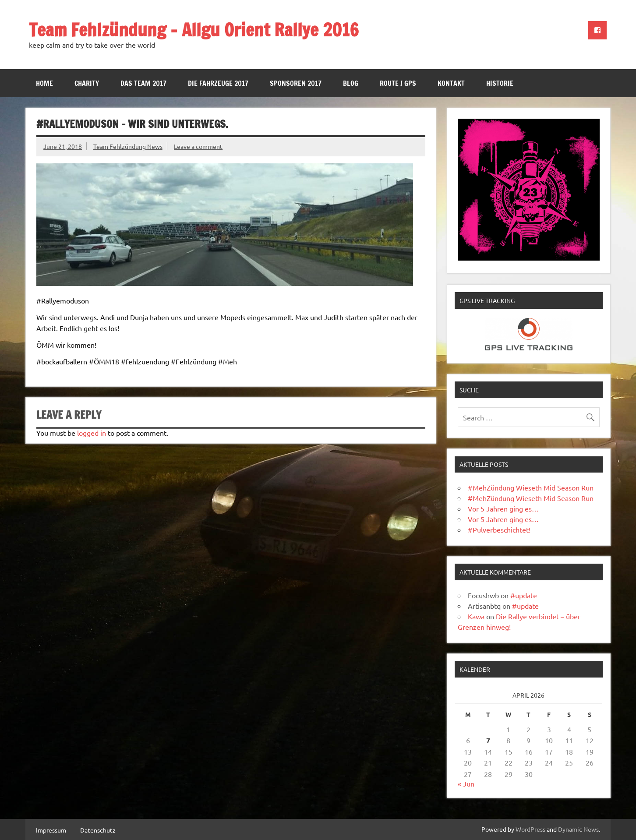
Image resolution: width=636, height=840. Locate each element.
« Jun (466, 784)
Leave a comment (198, 146)
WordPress (530, 829)
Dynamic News (578, 829)
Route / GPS (398, 83)
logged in (92, 433)
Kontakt (451, 83)
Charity (87, 83)
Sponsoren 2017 (296, 83)
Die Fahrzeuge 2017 (218, 83)
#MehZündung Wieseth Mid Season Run (531, 487)
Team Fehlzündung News (128, 146)
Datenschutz (98, 830)
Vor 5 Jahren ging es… (503, 508)
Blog (351, 83)
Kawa (476, 616)
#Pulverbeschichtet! (499, 529)
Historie (500, 83)
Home (44, 83)
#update (524, 595)
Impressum (51, 830)
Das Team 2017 (143, 83)
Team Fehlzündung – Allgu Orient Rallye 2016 (194, 30)
